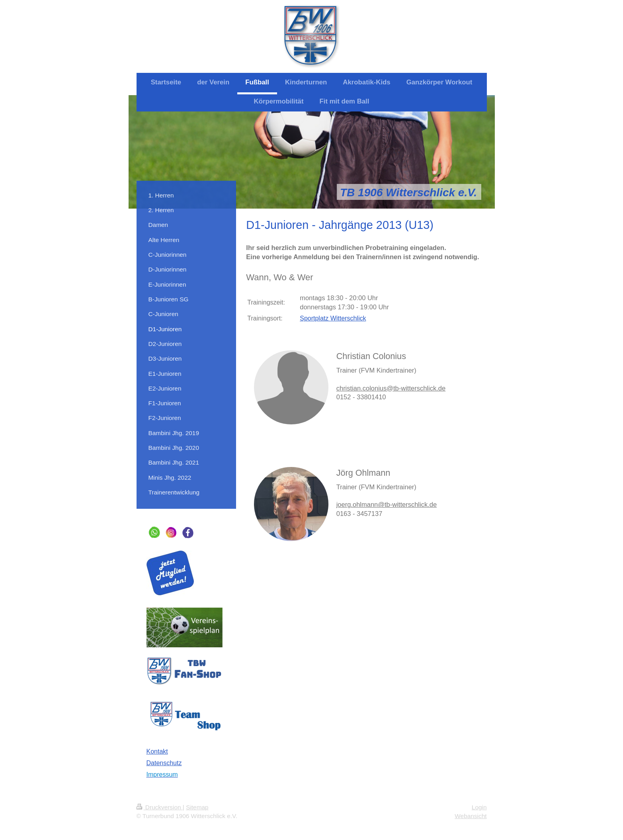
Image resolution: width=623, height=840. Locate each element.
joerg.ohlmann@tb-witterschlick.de (387, 504)
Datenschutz (164, 763)
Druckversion (160, 807)
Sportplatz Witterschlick (333, 318)
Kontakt (157, 751)
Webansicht (471, 816)
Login (479, 807)
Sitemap (197, 807)
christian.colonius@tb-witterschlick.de (391, 388)
